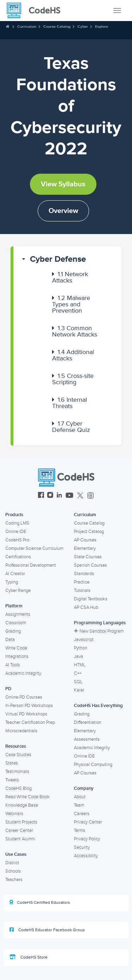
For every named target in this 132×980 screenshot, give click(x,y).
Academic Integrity (23, 673)
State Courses (88, 557)
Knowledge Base (22, 805)
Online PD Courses (24, 697)
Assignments (18, 614)
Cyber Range (18, 591)
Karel (79, 690)
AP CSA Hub (86, 607)
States (12, 763)
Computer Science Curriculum (34, 548)
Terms (80, 831)
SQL (78, 682)
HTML (80, 665)
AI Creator (15, 574)
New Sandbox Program (99, 631)
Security (82, 847)
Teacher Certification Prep (30, 722)
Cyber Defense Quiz (71, 427)
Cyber (83, 26)
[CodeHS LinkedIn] (59, 496)
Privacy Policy (87, 839)
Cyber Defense (58, 259)
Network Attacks (70, 277)
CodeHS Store (29, 957)
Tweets (12, 780)
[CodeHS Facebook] (41, 496)
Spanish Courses (90, 565)
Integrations (17, 656)
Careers (82, 814)
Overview (63, 211)
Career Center (19, 831)
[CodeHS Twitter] (80, 496)
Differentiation (88, 722)
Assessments (87, 739)
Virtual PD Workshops (26, 714)
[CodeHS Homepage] (36, 11)
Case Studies (18, 755)
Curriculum (27, 26)
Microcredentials (21, 731)
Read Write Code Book (27, 797)
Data (10, 640)
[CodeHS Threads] (90, 496)
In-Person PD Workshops (29, 706)
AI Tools (13, 665)
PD (8, 689)
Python (81, 648)
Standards (84, 574)
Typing (12, 582)
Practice (82, 582)
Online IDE (16, 532)
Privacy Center (88, 822)
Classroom (16, 623)
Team (79, 805)
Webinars (14, 814)
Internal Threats (70, 403)
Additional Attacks (73, 355)
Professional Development (31, 565)
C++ (78, 673)
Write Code (16, 648)
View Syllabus (63, 184)
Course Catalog (57, 26)
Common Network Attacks (75, 331)
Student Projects (21, 822)
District (12, 863)
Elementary (85, 548)
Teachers (14, 880)
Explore (102, 26)
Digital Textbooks (91, 599)
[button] (67, 259)
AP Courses (85, 540)
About (80, 797)
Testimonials (17, 772)
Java (78, 656)
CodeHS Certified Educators (40, 902)
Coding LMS (17, 523)
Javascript (84, 640)
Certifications (18, 557)
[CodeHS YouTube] (70, 496)
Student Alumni (20, 839)
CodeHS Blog (18, 788)
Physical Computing (93, 765)
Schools (13, 871)
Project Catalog (89, 532)
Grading (13, 631)
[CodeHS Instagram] (50, 496)
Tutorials (82, 591)
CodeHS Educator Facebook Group (47, 930)
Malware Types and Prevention (71, 304)
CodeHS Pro (17, 540)
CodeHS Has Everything (98, 706)
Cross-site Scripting (73, 379)
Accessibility (86, 856)
